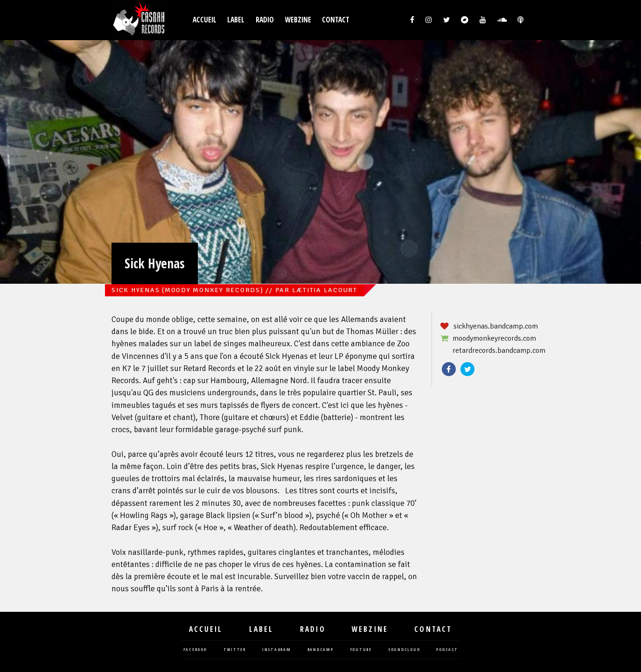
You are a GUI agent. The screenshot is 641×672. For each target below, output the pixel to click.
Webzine (298, 20)
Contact (336, 20)
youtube (361, 650)
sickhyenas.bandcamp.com (496, 326)
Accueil (205, 20)
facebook (195, 650)
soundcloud (404, 650)
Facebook (449, 369)
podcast (447, 650)
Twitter (467, 369)
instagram (277, 650)
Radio (265, 20)
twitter (235, 650)
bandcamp (320, 650)
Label (236, 20)
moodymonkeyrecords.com (494, 338)
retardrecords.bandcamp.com (499, 350)
